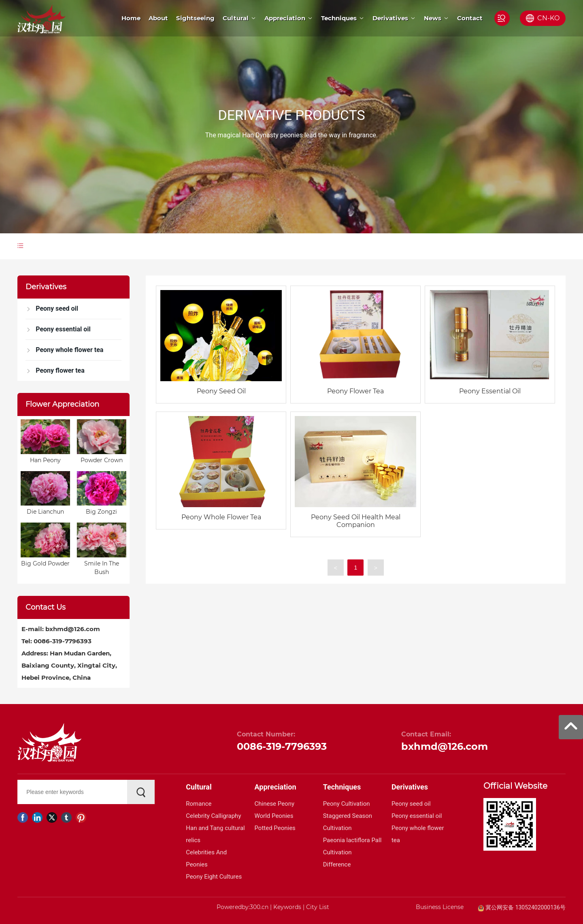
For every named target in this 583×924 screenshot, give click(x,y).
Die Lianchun (45, 512)
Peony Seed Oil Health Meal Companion (356, 521)
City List (318, 907)
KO (555, 18)
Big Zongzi (101, 512)
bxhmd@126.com (73, 629)
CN (542, 18)
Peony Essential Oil (490, 391)
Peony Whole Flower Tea (221, 517)
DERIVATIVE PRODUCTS (291, 115)
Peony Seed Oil (221, 391)
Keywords (287, 907)
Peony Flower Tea (355, 391)
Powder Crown (102, 460)
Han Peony (45, 460)
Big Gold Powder (45, 563)
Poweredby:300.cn (243, 907)
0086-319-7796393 (63, 641)
